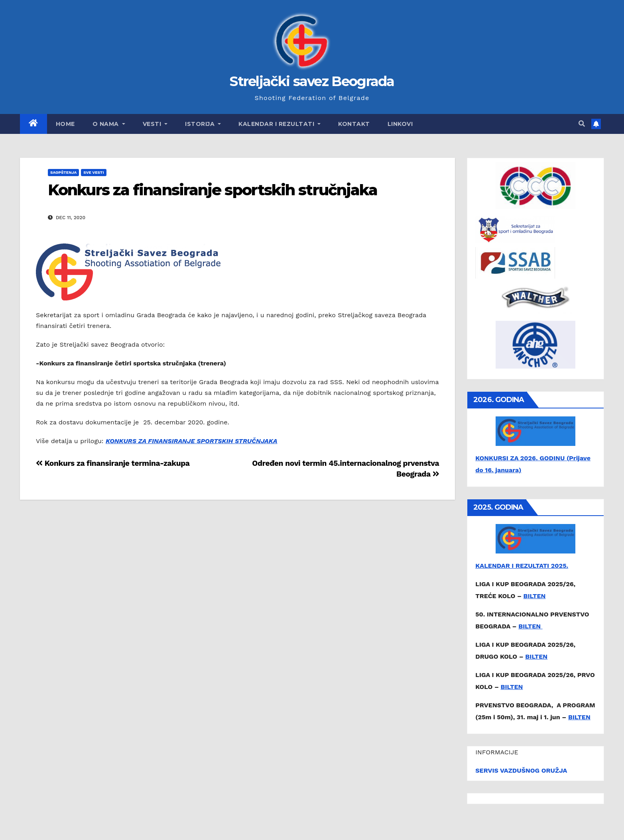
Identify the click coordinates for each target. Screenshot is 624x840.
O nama (109, 124)
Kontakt (354, 124)
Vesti (155, 124)
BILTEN (535, 596)
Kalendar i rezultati (280, 124)
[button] (582, 124)
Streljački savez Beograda (312, 81)
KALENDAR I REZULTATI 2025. (522, 566)
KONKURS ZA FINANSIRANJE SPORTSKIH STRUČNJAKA (192, 441)
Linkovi (400, 124)
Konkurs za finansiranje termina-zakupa (113, 463)
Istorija (203, 124)
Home (65, 124)
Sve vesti (94, 172)
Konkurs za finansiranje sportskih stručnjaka (213, 190)
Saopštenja (63, 172)
